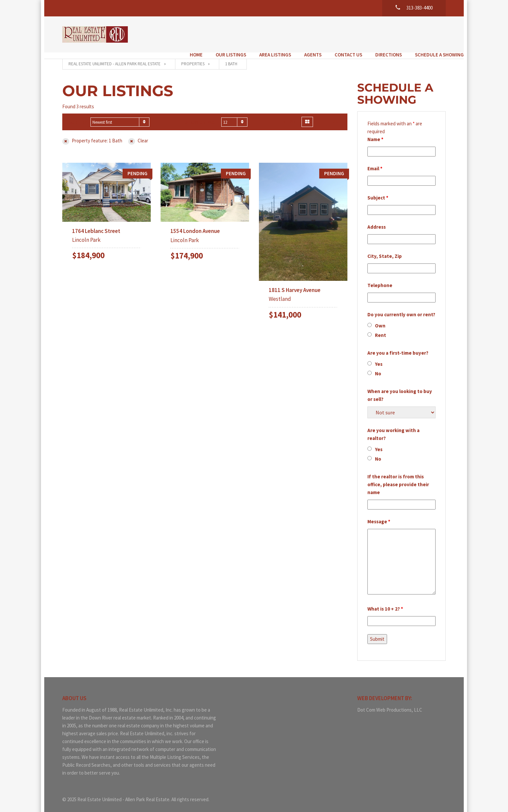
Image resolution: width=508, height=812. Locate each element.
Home (178, 34)
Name (375, 133)
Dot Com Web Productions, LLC (390, 704)
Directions (371, 34)
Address (377, 221)
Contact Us (330, 34)
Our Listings (213, 34)
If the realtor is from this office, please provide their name (398, 478)
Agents (295, 34)
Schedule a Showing (421, 34)
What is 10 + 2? (385, 603)
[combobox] (120, 116)
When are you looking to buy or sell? (400, 389)
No (378, 367)
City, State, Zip (385, 250)
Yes (379, 358)
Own (380, 319)
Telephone (380, 279)
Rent (381, 329)
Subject (378, 191)
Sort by (78, 116)
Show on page (202, 116)
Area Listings (257, 34)
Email (375, 162)
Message (379, 515)
